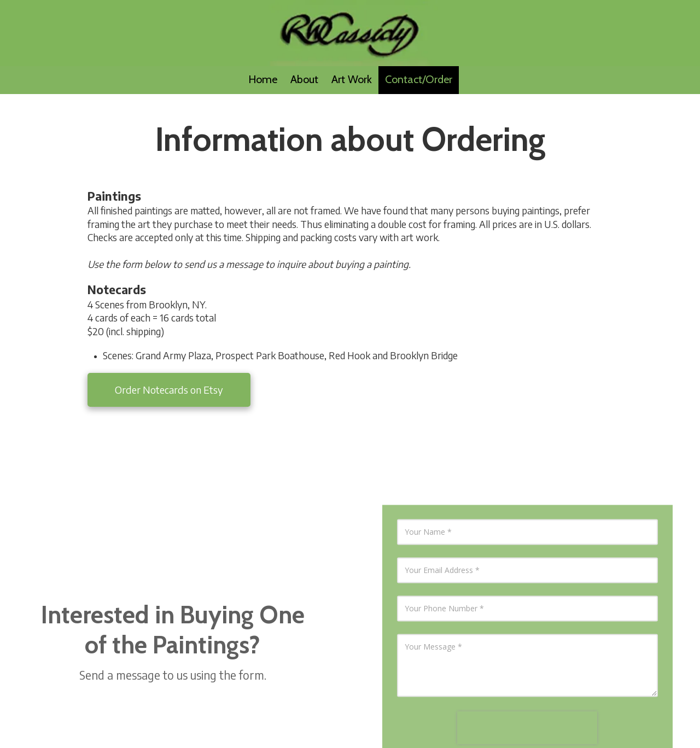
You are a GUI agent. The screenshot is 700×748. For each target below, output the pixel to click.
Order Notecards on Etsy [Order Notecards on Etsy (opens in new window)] (169, 390)
